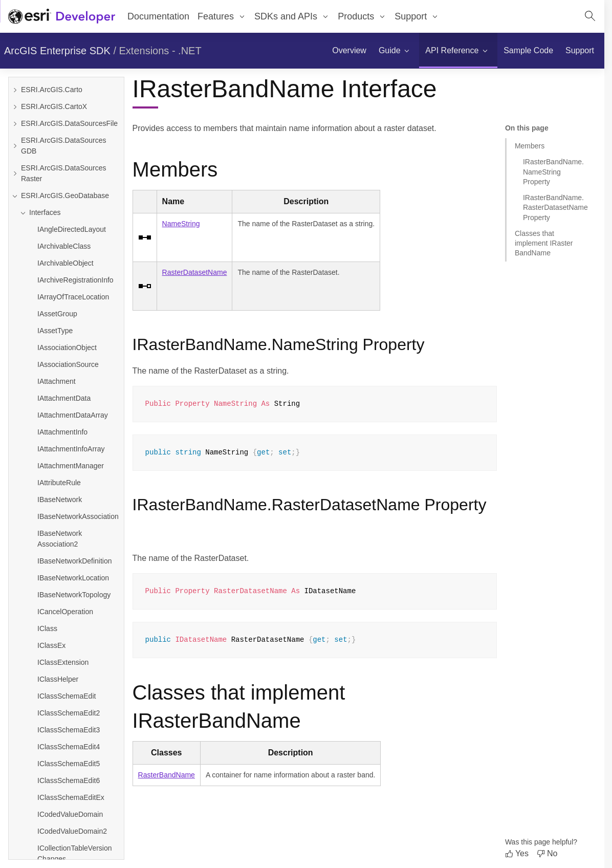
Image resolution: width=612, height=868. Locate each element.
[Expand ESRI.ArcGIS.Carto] (15, 90)
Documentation (158, 16)
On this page (527, 128)
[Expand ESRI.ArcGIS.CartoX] (15, 107)
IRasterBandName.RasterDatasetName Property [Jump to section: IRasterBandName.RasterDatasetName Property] (555, 208)
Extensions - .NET (160, 51)
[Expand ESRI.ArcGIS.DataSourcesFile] (15, 124)
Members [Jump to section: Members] (530, 146)
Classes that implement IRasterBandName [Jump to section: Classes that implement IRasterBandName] (544, 243)
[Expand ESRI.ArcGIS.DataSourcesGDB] (15, 146)
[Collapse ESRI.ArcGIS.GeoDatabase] (15, 196)
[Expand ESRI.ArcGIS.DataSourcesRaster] (15, 173)
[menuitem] (349, 51)
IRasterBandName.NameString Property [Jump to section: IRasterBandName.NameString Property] (553, 172)
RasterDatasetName (195, 272)
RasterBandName (167, 775)
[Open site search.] (590, 16)
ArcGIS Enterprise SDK (57, 51)
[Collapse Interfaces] (70, 213)
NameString (181, 224)
